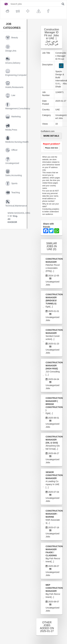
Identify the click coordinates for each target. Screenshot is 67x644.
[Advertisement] (39, 81)
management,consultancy (14, 106)
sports (11, 184)
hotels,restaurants (14, 85)
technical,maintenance (14, 203)
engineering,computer (14, 72)
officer (11, 150)
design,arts (11, 48)
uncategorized (12, 161)
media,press (11, 127)
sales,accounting (14, 173)
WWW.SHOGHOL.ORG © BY (14, 218)
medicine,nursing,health (14, 139)
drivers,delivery (13, 60)
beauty (12, 38)
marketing (13, 117)
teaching (13, 193)
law (10, 95)
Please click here (52, 148)
